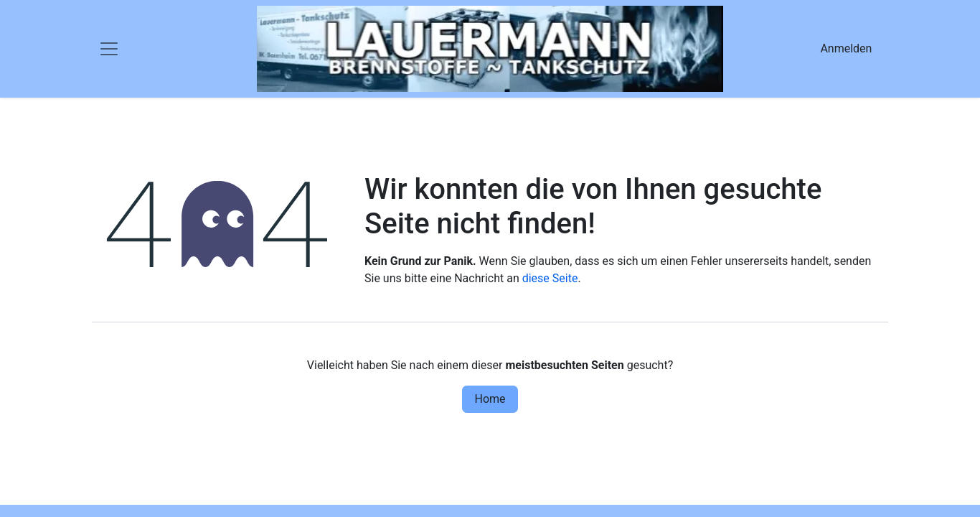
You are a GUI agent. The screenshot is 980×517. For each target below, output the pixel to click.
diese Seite (550, 278)
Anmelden (846, 48)
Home (490, 399)
